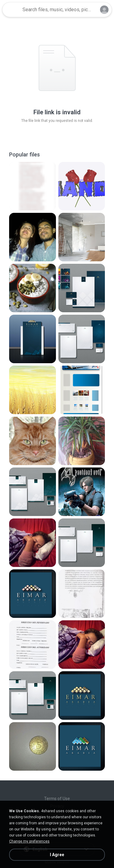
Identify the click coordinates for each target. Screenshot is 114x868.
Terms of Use (57, 799)
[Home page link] (12, 10)
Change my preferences (29, 841)
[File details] (33, 186)
